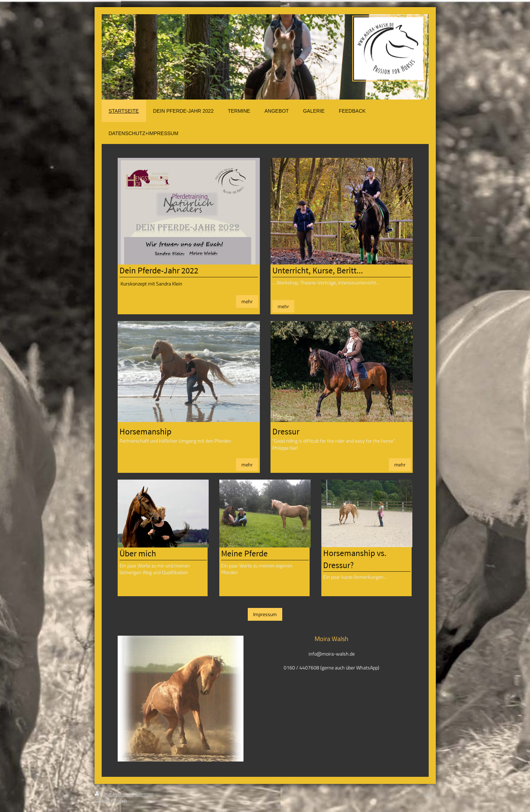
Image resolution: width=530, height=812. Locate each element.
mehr (247, 301)
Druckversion (114, 794)
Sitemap (144, 794)
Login (429, 794)
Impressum (265, 614)
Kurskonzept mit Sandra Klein (151, 284)
